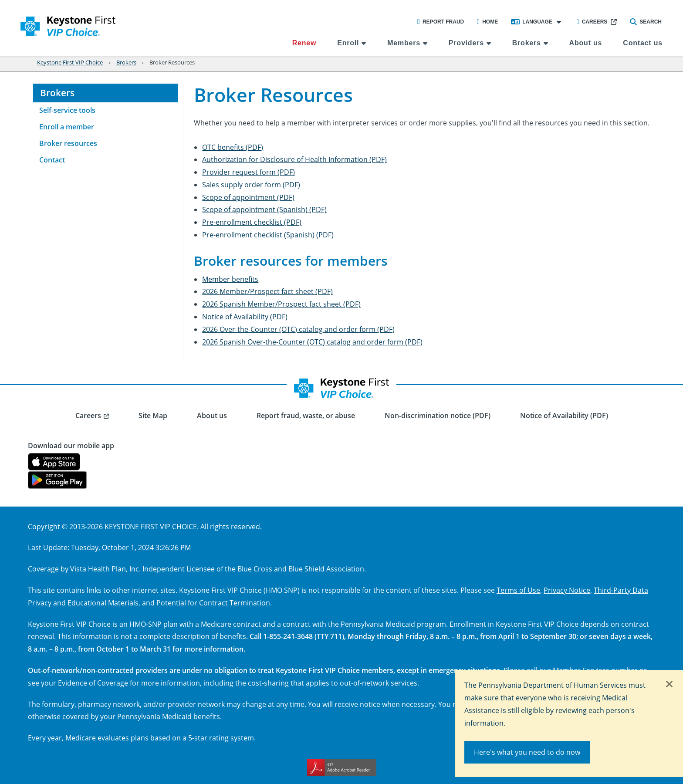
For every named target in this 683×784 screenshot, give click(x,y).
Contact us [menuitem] (643, 43)
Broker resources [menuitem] (68, 143)
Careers (592, 22)
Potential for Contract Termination (213, 603)
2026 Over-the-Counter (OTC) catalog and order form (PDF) (298, 329)
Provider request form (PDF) (249, 172)
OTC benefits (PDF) (233, 147)
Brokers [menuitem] (527, 43)
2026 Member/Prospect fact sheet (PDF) (267, 291)
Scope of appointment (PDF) (248, 197)
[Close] (669, 685)
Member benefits (230, 279)
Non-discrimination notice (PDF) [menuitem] (438, 416)
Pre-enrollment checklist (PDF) (252, 222)
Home (487, 22)
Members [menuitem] (404, 43)
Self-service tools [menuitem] (67, 110)
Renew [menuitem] (304, 43)
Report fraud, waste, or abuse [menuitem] (306, 416)
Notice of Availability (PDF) (245, 316)
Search (646, 22)
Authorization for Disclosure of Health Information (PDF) (294, 159)
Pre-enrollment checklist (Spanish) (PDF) (268, 235)
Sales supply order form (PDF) (251, 184)
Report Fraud (441, 22)
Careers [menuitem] (88, 416)
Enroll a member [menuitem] (67, 127)
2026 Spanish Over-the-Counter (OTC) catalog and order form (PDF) (312, 342)
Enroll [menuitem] (348, 43)
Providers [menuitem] (466, 43)
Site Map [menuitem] (153, 416)
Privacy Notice (567, 590)
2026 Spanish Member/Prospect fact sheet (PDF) (281, 304)
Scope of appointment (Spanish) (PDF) (264, 209)
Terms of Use (518, 590)
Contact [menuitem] (52, 160)
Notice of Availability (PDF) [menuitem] (564, 416)
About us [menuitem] (586, 43)
